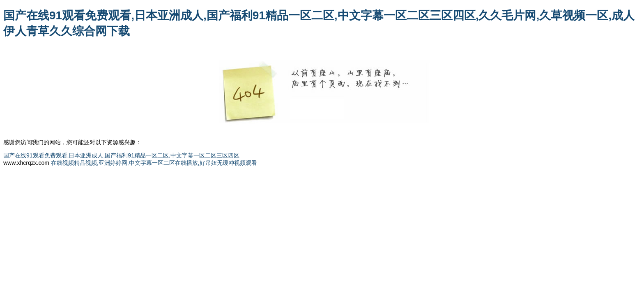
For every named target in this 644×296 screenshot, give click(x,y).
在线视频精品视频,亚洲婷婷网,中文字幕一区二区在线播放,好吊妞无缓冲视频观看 (154, 163)
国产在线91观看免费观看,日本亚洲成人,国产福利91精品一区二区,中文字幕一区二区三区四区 (121, 155)
